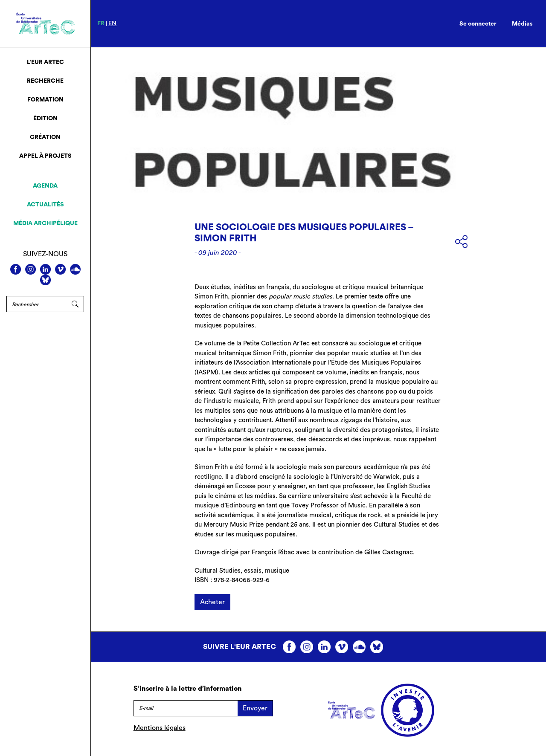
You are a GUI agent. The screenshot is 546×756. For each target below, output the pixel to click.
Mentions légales (160, 728)
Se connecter (478, 24)
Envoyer (255, 708)
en (112, 23)
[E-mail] (186, 708)
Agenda (45, 186)
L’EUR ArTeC (45, 62)
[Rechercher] (36, 304)
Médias (522, 24)
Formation (45, 100)
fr (101, 23)
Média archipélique (45, 223)
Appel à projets (45, 156)
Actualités (45, 205)
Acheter (212, 602)
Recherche (45, 81)
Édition (45, 119)
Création (45, 137)
